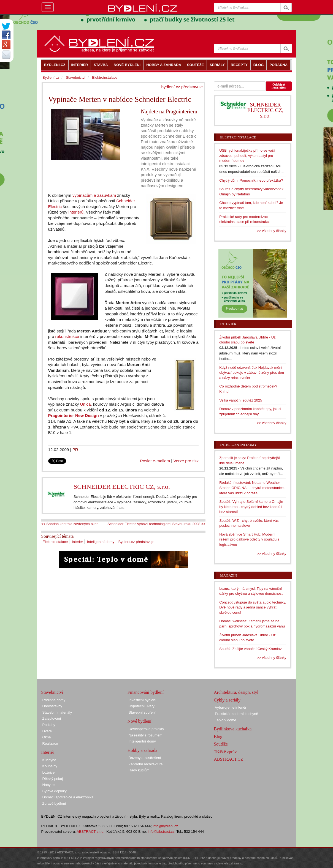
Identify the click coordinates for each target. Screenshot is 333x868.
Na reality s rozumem (146, 735)
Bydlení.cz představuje (136, 542)
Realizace (50, 743)
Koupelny (50, 766)
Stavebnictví (76, 77)
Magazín (228, 575)
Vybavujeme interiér (231, 707)
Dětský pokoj (53, 779)
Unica (86, 404)
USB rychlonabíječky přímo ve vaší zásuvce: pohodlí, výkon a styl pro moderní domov (247, 155)
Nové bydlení (140, 721)
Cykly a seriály (227, 700)
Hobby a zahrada (142, 750)
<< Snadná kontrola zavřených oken (70, 524)
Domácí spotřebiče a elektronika (68, 797)
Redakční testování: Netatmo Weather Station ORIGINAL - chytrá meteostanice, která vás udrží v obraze (252, 488)
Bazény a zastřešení (145, 758)
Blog (218, 737)
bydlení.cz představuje (182, 87)
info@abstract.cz (161, 832)
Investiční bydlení (142, 700)
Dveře (47, 731)
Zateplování (52, 718)
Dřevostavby (52, 706)
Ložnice (49, 772)
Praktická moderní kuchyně (236, 714)
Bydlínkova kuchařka (233, 729)
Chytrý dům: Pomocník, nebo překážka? (251, 180)
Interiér (77, 542)
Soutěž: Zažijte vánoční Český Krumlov (250, 649)
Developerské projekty (146, 729)
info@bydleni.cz (165, 826)
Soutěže (221, 744)
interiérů (76, 212)
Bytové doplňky (55, 791)
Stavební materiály (57, 712)
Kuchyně (49, 760)
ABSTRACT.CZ (228, 759)
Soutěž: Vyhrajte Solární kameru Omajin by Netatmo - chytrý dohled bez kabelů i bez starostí (251, 507)
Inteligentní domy (101, 542)
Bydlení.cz (51, 77)
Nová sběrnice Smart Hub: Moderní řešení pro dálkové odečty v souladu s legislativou (249, 539)
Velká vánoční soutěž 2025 (241, 400)
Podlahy (49, 725)
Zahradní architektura (146, 764)
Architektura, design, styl (236, 692)
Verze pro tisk (186, 461)
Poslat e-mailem (155, 461)
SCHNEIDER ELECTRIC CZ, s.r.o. (122, 487)
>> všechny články (272, 231)
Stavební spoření (142, 712)
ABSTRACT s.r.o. (90, 832)
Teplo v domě (225, 720)
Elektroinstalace (55, 542)
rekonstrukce (67, 336)
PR (75, 450)
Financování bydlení (146, 692)
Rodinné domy (54, 700)
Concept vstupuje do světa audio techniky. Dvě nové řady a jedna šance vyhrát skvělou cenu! (253, 607)
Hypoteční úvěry (142, 706)
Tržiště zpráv (225, 752)
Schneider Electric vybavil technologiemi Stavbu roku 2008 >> (156, 524)
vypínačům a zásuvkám (94, 195)
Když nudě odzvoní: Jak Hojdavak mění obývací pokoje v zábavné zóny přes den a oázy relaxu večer (252, 373)
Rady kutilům (139, 770)
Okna (47, 737)
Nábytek (49, 785)
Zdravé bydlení (54, 803)
